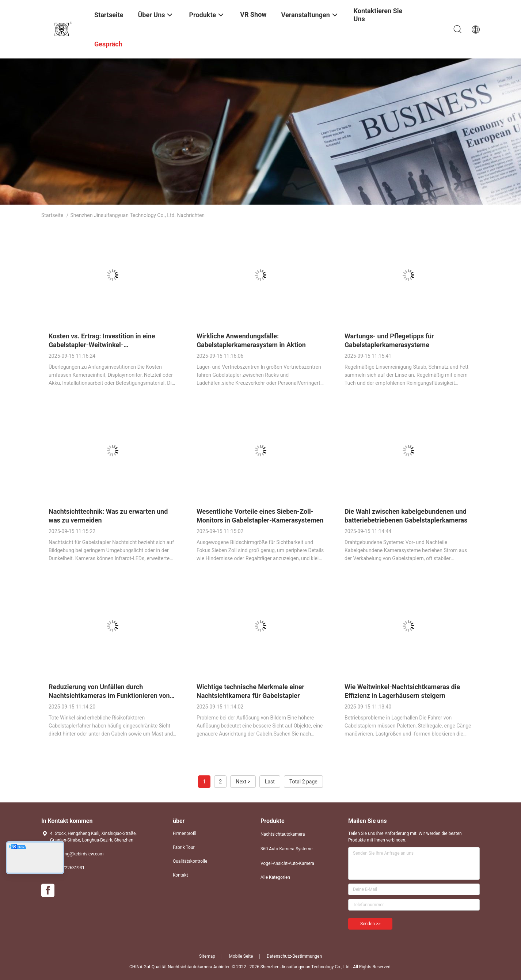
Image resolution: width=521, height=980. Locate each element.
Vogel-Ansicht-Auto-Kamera (287, 863)
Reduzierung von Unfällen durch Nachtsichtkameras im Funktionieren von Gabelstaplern (109, 696)
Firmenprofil (185, 833)
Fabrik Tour (184, 847)
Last (270, 782)
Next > (243, 782)
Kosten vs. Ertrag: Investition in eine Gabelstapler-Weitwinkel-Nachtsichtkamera (102, 345)
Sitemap (207, 956)
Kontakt (180, 875)
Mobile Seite (241, 956)
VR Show (253, 14)
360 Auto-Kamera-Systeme (286, 849)
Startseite (52, 215)
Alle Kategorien (275, 877)
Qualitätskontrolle (190, 861)
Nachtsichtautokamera (283, 834)
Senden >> (370, 924)
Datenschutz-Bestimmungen (294, 956)
